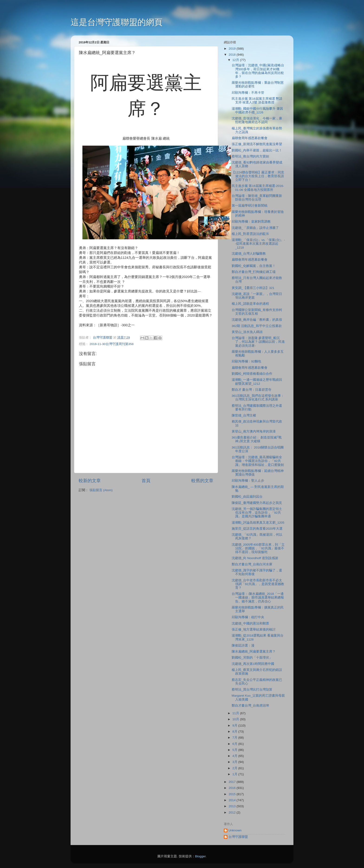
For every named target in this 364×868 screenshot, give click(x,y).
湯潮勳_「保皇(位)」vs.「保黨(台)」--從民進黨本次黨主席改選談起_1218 (258, 244)
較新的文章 (90, 481)
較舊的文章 (202, 481)
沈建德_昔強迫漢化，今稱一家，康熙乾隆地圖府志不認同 (257, 120)
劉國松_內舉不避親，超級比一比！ (257, 150)
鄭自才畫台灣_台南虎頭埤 (250, 706)
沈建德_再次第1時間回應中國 (253, 664)
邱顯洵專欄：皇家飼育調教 (251, 222)
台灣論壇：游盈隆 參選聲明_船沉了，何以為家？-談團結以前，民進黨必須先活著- (258, 342)
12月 (236, 60)
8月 (235, 732)
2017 (233, 782)
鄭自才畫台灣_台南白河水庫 (252, 564)
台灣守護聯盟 (238, 837)
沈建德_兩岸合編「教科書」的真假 (257, 320)
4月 (235, 756)
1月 (235, 774)
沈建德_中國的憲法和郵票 (250, 623)
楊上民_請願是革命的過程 (250, 304)
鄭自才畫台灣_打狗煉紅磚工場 (254, 272)
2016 (233, 788)
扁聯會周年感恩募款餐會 (250, 138)
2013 (233, 806)
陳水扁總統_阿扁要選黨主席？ (254, 652)
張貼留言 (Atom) (101, 490)
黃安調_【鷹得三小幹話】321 (253, 288)
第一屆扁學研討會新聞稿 (250, 206)
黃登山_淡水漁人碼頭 (247, 332)
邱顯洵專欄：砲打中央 (248, 617)
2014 (233, 800)
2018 (233, 55)
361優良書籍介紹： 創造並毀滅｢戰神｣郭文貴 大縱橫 (257, 439)
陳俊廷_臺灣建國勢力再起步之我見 (257, 503)
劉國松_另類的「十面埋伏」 (252, 658)
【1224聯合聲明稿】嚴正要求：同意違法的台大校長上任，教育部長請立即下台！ (258, 176)
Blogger (200, 856)
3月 (235, 762)
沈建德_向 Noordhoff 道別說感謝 (255, 558)
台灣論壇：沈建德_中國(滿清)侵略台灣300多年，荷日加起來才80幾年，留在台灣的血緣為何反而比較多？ (258, 71)
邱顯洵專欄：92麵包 (246, 361)
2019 (233, 49)
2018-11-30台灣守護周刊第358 (112, 344)
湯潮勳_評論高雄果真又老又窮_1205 (258, 523)
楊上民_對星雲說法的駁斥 (250, 234)
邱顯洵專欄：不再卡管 (248, 93)
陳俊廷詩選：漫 (243, 645)
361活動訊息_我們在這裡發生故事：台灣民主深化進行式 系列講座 (258, 398)
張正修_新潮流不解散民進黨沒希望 (257, 144)
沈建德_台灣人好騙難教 (249, 254)
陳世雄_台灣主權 (244, 415)
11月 (236, 713)
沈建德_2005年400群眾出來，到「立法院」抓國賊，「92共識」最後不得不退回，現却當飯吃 (258, 548)
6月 (235, 744)
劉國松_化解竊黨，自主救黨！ (254, 266)
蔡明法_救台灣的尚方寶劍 (250, 156)
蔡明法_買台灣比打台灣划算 (252, 690)
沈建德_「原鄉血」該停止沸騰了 (255, 228)
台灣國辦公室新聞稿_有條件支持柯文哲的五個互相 (257, 312)
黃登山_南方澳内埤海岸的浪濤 (254, 431)
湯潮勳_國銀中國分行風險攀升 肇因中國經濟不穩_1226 (257, 111)
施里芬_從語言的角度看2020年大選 (257, 529)
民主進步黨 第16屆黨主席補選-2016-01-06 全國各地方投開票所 (258, 188)
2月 (235, 768)
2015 (233, 794)
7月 (235, 738)
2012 (233, 812)
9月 (235, 725)
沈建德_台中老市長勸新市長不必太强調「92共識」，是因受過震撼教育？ (258, 584)
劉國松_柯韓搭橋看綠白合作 (252, 374)
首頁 (146, 481)
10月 (236, 719)
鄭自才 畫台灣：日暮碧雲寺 (252, 390)
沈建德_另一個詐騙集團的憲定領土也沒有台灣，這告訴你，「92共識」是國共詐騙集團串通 (257, 513)
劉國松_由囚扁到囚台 (247, 497)
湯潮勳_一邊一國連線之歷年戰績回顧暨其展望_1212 (257, 382)
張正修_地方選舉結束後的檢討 (254, 629)
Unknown (235, 830)
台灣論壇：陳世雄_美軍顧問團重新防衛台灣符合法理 (257, 198)
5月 (235, 750)
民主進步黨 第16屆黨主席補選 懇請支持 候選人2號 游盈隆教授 (257, 101)
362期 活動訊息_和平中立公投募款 (257, 326)
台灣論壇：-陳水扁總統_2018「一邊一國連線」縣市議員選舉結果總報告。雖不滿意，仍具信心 (258, 597)
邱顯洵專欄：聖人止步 (248, 481)
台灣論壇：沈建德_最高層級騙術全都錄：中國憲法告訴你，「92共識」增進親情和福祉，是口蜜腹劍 (258, 461)
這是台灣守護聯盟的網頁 (117, 22)
